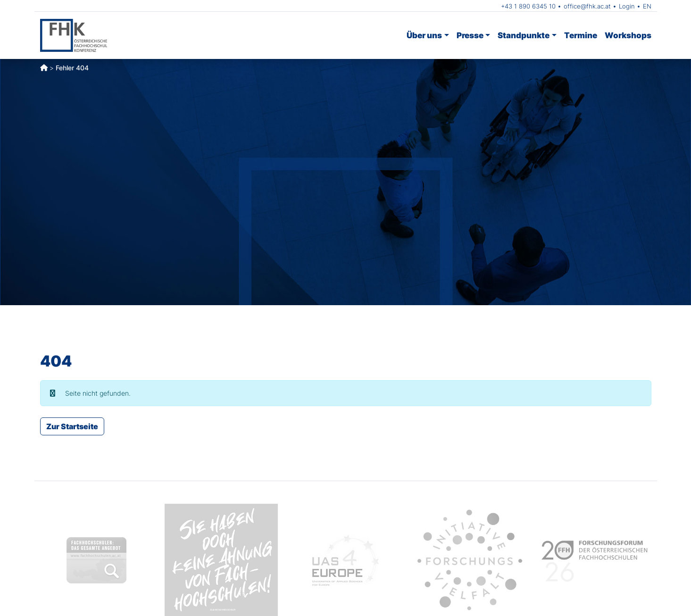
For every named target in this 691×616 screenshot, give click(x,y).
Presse (470, 35)
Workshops (628, 35)
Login (627, 6)
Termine (581, 35)
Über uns (424, 35)
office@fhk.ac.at (587, 6)
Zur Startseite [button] (72, 426)
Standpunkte (524, 35)
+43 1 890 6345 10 (528, 6)
